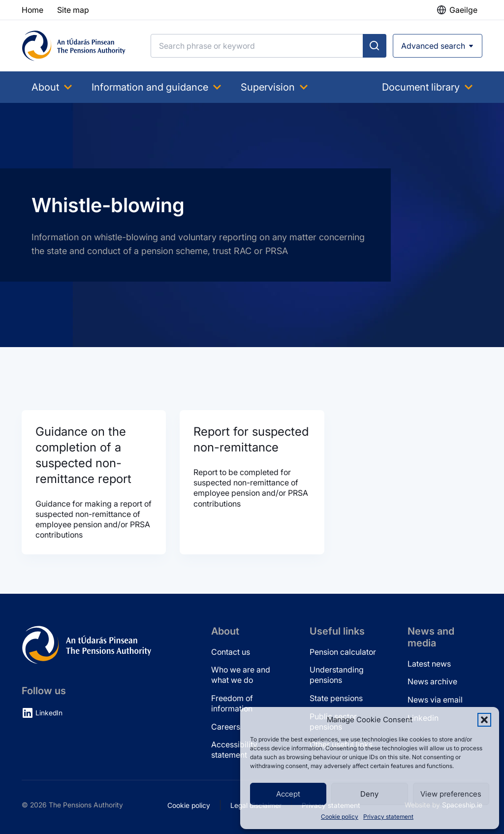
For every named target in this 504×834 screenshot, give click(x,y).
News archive (432, 681)
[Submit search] (375, 46)
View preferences (451, 794)
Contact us (231, 652)
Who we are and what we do (241, 675)
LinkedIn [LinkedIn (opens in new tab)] (49, 713)
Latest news (429, 664)
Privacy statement (388, 817)
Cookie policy (340, 817)
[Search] (257, 46)
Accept (288, 794)
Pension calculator (343, 652)
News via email (435, 700)
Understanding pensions (337, 675)
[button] (484, 720)
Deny (369, 794)
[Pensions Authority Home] (74, 46)
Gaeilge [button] (463, 10)
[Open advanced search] (438, 46)
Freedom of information (232, 703)
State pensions (336, 698)
